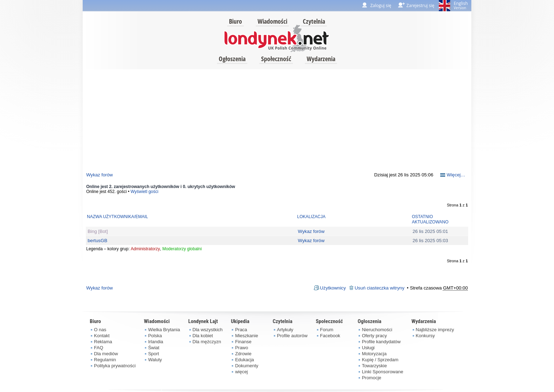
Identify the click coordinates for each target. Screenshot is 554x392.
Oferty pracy (374, 336)
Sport (154, 354)
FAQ (99, 348)
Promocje (372, 378)
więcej (241, 372)
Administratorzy (145, 249)
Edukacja (244, 360)
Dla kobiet (203, 336)
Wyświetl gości (145, 192)
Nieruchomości (377, 330)
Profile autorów (292, 336)
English (461, 5)
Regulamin (105, 360)
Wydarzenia (321, 59)
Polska (155, 336)
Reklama (103, 342)
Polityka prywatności (115, 366)
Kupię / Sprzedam (380, 360)
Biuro (235, 21)
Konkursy (425, 336)
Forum (327, 330)
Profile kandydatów (381, 342)
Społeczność (276, 59)
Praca (241, 330)
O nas (100, 330)
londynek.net (277, 38)
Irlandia (156, 342)
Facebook (330, 336)
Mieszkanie (246, 336)
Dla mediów (106, 354)
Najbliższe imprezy (435, 330)
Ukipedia (240, 321)
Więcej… (456, 175)
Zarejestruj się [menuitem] (420, 5)
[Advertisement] (277, 119)
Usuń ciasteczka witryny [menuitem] (380, 288)
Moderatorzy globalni (182, 249)
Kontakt (102, 336)
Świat (154, 348)
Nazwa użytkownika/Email (117, 217)
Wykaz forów (99, 175)
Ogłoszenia (232, 59)
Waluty (155, 360)
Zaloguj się (381, 5)
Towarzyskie (374, 366)
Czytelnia (314, 21)
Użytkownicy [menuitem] (333, 288)
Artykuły (285, 330)
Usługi (368, 348)
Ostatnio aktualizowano (430, 220)
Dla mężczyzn (207, 342)
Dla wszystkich (208, 330)
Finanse (243, 342)
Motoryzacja (374, 354)
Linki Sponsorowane (382, 372)
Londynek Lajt (203, 321)
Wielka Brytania (164, 330)
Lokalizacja (311, 217)
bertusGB (98, 241)
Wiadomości (272, 21)
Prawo (241, 348)
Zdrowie (243, 354)
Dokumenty (247, 366)
